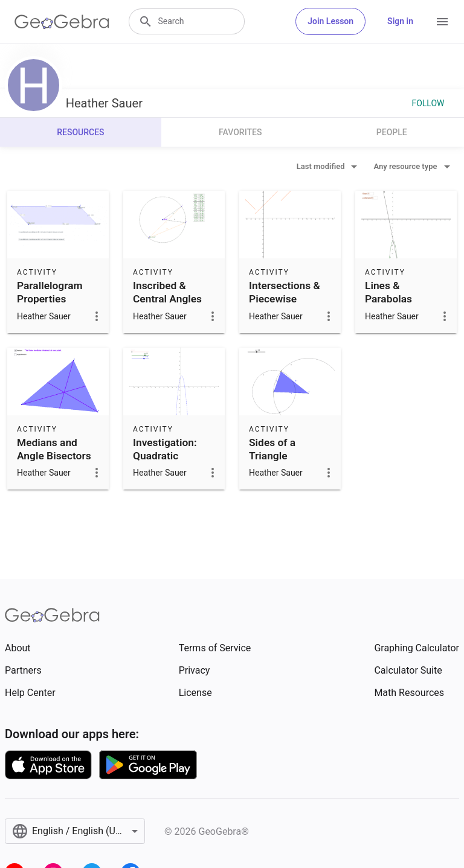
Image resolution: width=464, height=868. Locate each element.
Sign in (400, 21)
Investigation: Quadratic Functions (165, 456)
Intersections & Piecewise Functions (285, 299)
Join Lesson (330, 21)
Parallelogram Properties (50, 292)
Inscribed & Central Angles (167, 292)
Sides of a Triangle (272, 449)
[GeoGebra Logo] (62, 22)
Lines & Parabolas (388, 292)
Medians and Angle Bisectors (54, 449)
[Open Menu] (442, 22)
